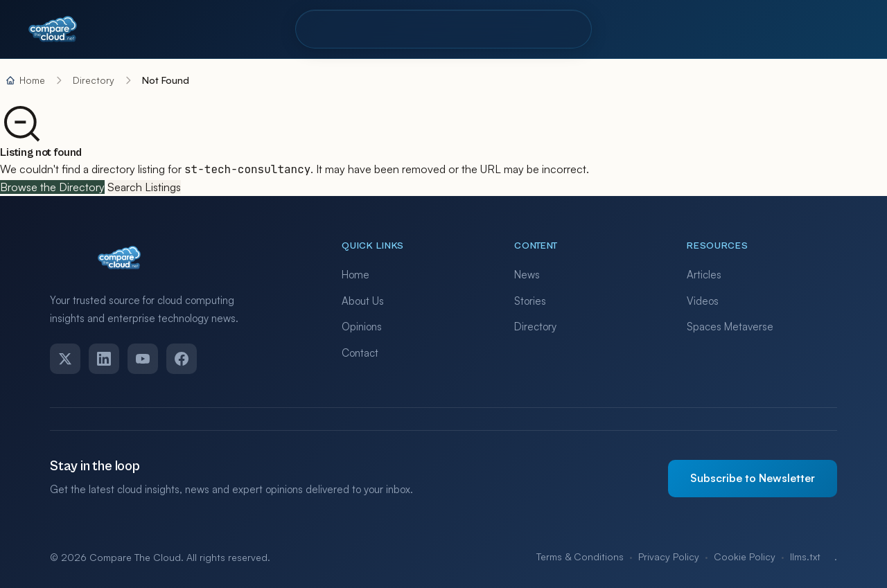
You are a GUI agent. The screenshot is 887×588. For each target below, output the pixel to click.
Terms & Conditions (580, 556)
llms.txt (805, 556)
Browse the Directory (52, 187)
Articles (704, 275)
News (527, 275)
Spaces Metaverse (730, 327)
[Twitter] (65, 359)
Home (355, 275)
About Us (363, 301)
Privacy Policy (669, 556)
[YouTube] (143, 359)
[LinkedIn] (104, 359)
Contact (553, 29)
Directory (341, 29)
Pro (405, 29)
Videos (703, 301)
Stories (530, 301)
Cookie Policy (745, 556)
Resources (473, 29)
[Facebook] (182, 359)
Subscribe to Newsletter (753, 478)
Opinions (362, 327)
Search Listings (144, 187)
